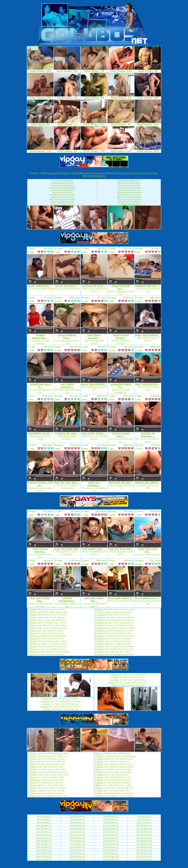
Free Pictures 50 (77, 853)
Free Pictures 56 (144, 856)
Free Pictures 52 (144, 853)
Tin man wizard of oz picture (62, 185)
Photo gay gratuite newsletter (129, 185)
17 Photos (32, 633)
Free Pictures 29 (44, 838)
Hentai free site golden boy (129, 204)
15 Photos (99, 620)
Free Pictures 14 (77, 825)
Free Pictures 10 (77, 822)
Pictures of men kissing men (62, 180)
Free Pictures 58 (77, 859)
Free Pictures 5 (44, 819)
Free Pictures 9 (44, 822)
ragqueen (100, 176)
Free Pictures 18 (77, 828)
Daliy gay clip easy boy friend (129, 199)
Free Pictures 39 (111, 844)
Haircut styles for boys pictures (129, 187)
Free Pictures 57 (44, 859)
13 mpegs (114, 680)
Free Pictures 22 (77, 831)
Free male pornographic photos (129, 180)
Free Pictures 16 (144, 825)
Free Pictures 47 (111, 850)
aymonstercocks (98, 173)
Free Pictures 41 (44, 847)
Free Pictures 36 (144, 841)
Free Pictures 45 (44, 850)
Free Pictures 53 (44, 856)
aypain (76, 173)
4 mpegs (46, 709)
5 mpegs (46, 699)
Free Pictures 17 (44, 828)
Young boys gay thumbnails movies (62, 187)
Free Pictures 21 (44, 831)
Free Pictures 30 (77, 838)
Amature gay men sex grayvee (62, 204)
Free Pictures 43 (111, 847)
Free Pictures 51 (111, 853)
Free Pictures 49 (44, 853)
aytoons (142, 173)
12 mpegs (45, 701)
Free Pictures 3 (111, 816)
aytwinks (152, 173)
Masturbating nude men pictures (129, 192)
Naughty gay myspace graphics (62, 190)
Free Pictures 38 (77, 844)
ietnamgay (65, 173)
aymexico (123, 173)
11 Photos (32, 609)
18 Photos (32, 636)
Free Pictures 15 (111, 825)
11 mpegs (114, 677)
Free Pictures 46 (77, 850)
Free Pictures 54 (77, 856)
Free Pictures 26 (77, 834)
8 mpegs (114, 675)
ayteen (133, 173)
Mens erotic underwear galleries (129, 197)
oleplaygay (89, 176)
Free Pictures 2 (77, 816)
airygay (85, 173)
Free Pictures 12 (144, 822)
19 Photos (32, 612)
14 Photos (32, 617)
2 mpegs (46, 704)
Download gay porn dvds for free (62, 194)
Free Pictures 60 (144, 859)
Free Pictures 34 (77, 841)
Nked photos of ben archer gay (129, 202)
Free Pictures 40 (144, 844)
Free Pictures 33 (44, 841)
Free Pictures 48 (144, 850)
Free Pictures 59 (111, 859)
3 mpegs (44, 707)
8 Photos (98, 769)
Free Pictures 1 (44, 816)
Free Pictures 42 (77, 847)
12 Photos (32, 628)
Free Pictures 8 (144, 819)
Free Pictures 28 (144, 834)
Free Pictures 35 (111, 841)
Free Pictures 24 (144, 831)
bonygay (112, 173)
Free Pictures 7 (111, 819)
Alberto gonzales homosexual (62, 183)
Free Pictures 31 (111, 838)
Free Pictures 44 (144, 847)
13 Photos (32, 641)
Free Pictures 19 (111, 828)
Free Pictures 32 (144, 838)
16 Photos (32, 638)
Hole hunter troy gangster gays (129, 190)
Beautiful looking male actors (62, 197)
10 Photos (32, 620)
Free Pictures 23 (111, 831)
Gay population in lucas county (129, 194)
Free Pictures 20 (144, 828)
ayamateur (53, 173)
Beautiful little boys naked (62, 192)
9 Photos (32, 623)
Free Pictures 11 (111, 822)
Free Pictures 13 (44, 825)
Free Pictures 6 (77, 819)
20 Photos (32, 649)
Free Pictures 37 (44, 844)
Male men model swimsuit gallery (62, 199)
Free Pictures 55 (111, 856)
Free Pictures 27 (111, 834)
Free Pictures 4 (144, 816)
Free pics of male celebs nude (62, 202)
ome (44, 173)
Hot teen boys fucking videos (129, 183)
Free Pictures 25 (44, 834)
